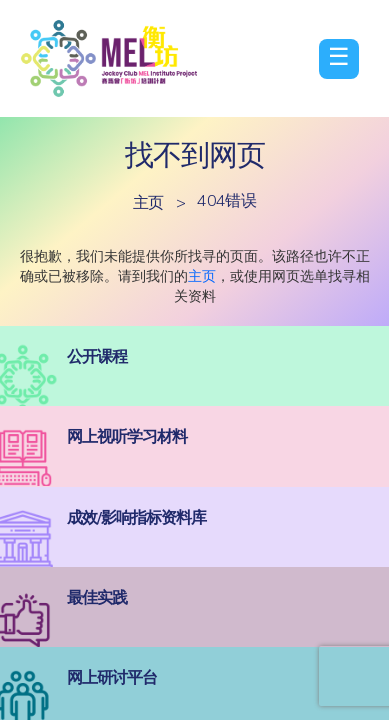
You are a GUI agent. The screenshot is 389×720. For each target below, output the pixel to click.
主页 (148, 202)
